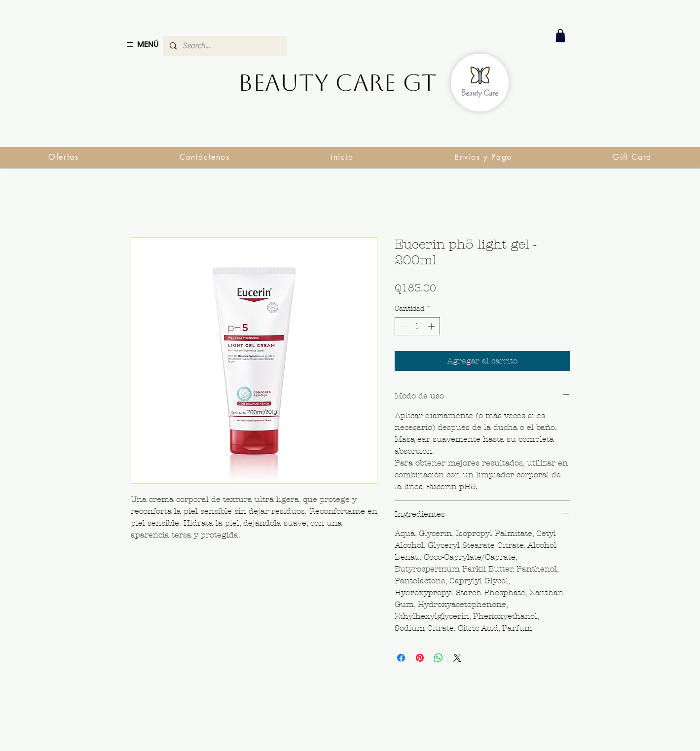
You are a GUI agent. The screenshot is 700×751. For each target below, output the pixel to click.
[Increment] (432, 326)
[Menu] (130, 44)
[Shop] (560, 35)
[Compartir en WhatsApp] (439, 658)
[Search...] (224, 46)
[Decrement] (402, 326)
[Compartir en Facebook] (401, 658)
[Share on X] (457, 658)
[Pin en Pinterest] (420, 658)
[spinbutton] (417, 326)
